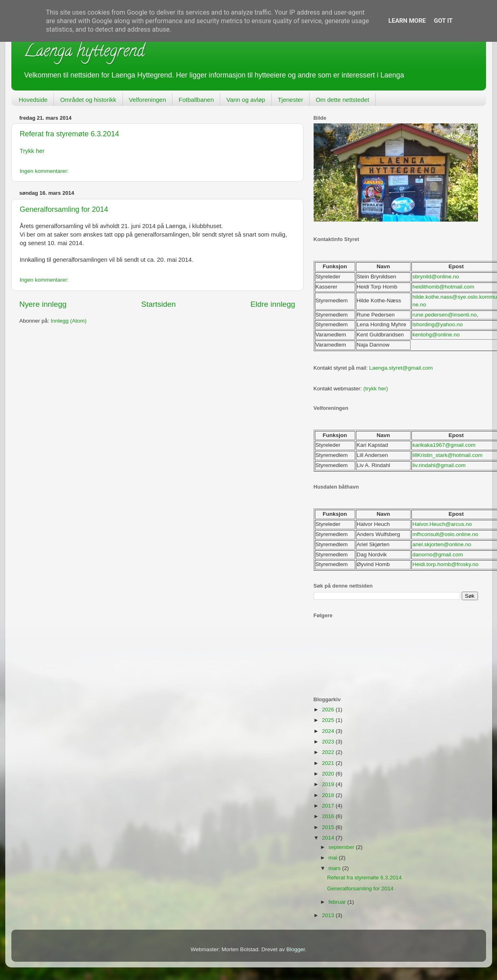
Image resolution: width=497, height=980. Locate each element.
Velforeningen (148, 100)
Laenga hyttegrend (84, 53)
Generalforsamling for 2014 (64, 209)
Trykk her (32, 151)
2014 (329, 838)
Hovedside (33, 100)
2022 (329, 752)
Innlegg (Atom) (69, 321)
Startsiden (158, 304)
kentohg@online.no (436, 335)
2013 (329, 915)
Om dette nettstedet (342, 100)
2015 (329, 827)
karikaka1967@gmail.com (444, 445)
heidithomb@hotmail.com (443, 287)
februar (338, 902)
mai (334, 858)
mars (336, 868)
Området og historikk (88, 100)
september (342, 847)
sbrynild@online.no (436, 277)
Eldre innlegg (273, 304)
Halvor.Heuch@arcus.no (442, 524)
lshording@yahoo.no (437, 324)
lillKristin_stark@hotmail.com (447, 455)
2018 (329, 795)
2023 (329, 742)
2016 (329, 816)
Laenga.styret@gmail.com (401, 368)
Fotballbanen (196, 100)
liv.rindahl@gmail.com (439, 465)
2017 (329, 806)
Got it (443, 21)
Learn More (407, 21)
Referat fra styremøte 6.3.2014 (70, 134)
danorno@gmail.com (438, 555)
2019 (329, 784)
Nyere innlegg (43, 304)
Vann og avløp (246, 100)
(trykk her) (376, 389)
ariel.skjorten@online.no (442, 544)
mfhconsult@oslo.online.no (445, 534)
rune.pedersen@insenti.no (444, 315)
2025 (329, 720)
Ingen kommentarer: (44, 171)
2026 (329, 710)
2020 (329, 774)
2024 (329, 731)
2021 (329, 763)
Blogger (296, 949)
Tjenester (291, 100)
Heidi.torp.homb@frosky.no (445, 564)
